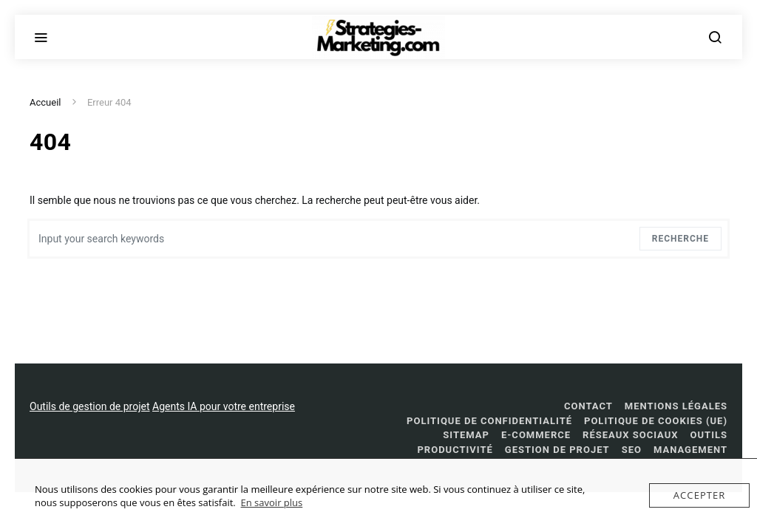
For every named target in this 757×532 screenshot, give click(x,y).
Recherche (680, 239)
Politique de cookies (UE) (656, 421)
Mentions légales (676, 406)
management (690, 450)
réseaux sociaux (630, 435)
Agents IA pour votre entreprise (224, 406)
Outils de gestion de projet (90, 406)
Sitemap (466, 435)
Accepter (700, 495)
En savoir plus (272, 502)
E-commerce (536, 435)
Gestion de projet (557, 450)
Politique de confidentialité (489, 421)
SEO (632, 450)
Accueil (45, 102)
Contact (588, 406)
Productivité (455, 450)
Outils (709, 435)
